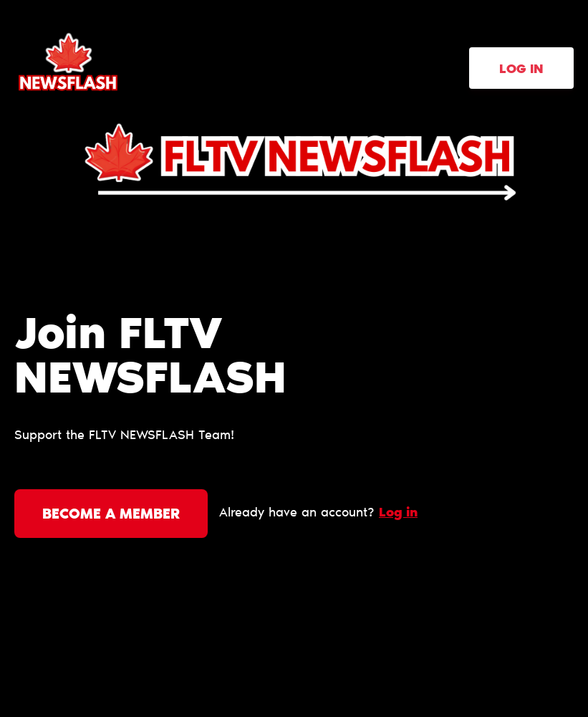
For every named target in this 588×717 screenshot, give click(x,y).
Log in (521, 70)
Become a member (111, 515)
